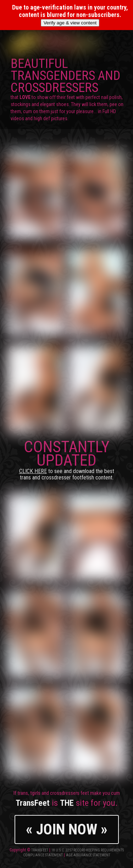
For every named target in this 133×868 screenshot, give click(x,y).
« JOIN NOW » (67, 829)
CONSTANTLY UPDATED (67, 459)
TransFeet (40, 850)
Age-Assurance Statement (88, 855)
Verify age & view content (70, 23)
